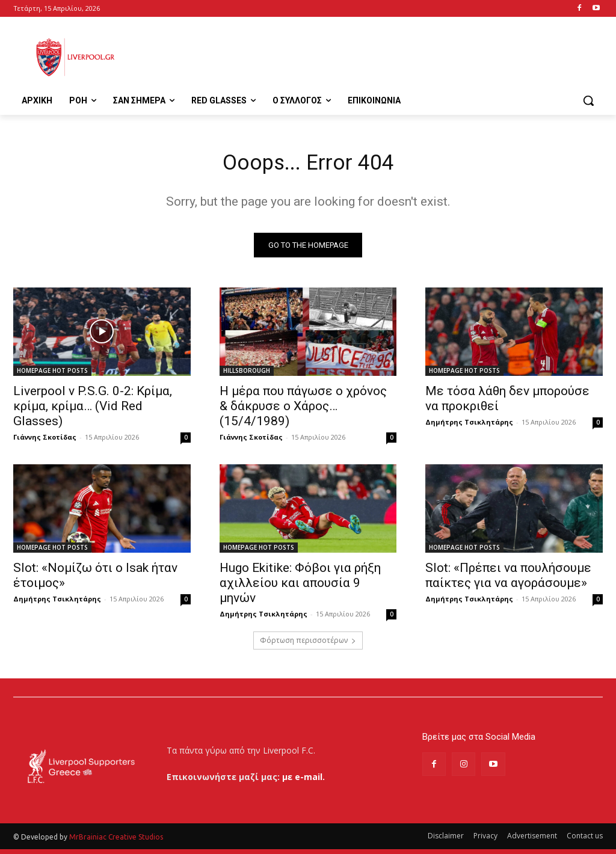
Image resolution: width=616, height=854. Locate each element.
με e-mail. (303, 781)
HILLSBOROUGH (247, 375)
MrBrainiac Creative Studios (116, 842)
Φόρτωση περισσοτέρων (308, 644)
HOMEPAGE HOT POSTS (52, 375)
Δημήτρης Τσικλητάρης (469, 426)
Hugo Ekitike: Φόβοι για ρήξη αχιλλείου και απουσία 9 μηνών (300, 587)
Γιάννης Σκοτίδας (45, 441)
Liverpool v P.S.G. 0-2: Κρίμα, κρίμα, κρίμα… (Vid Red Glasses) (93, 410)
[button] (588, 100)
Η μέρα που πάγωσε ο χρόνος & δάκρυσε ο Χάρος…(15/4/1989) (303, 410)
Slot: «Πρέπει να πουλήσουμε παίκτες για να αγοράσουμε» (508, 579)
